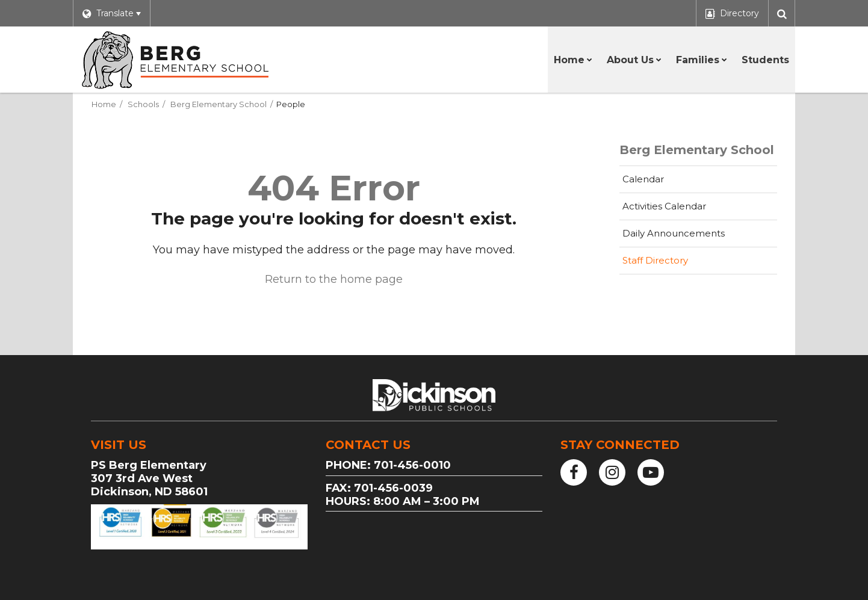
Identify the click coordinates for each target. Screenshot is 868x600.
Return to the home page (334, 279)
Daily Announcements (674, 233)
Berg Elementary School (219, 104)
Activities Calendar (683, 209)
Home (104, 104)
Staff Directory (655, 260)
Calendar (643, 179)
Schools (143, 104)
